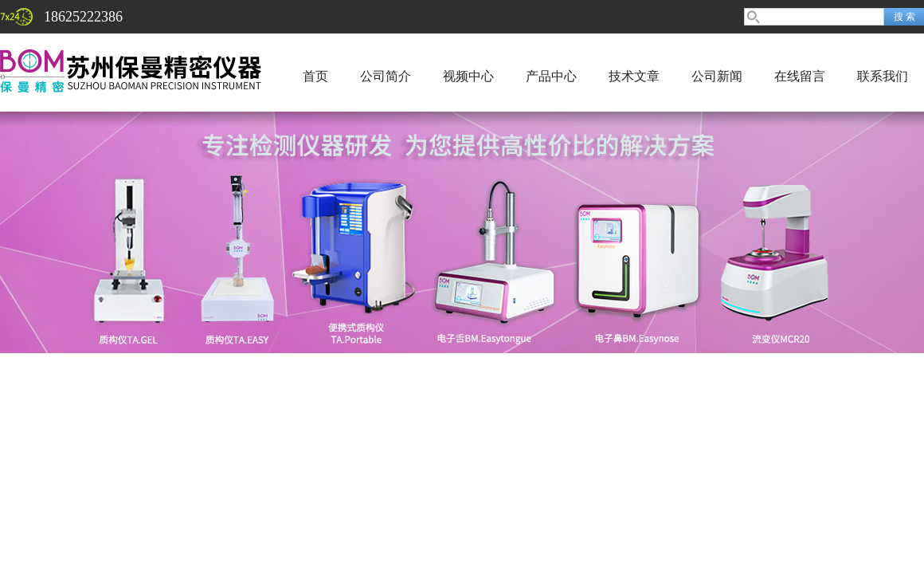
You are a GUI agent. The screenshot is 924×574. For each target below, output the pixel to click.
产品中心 (551, 76)
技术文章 (634, 76)
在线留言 (800, 76)
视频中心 (468, 76)
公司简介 (386, 76)
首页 (315, 76)
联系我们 (883, 76)
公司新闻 (717, 76)
